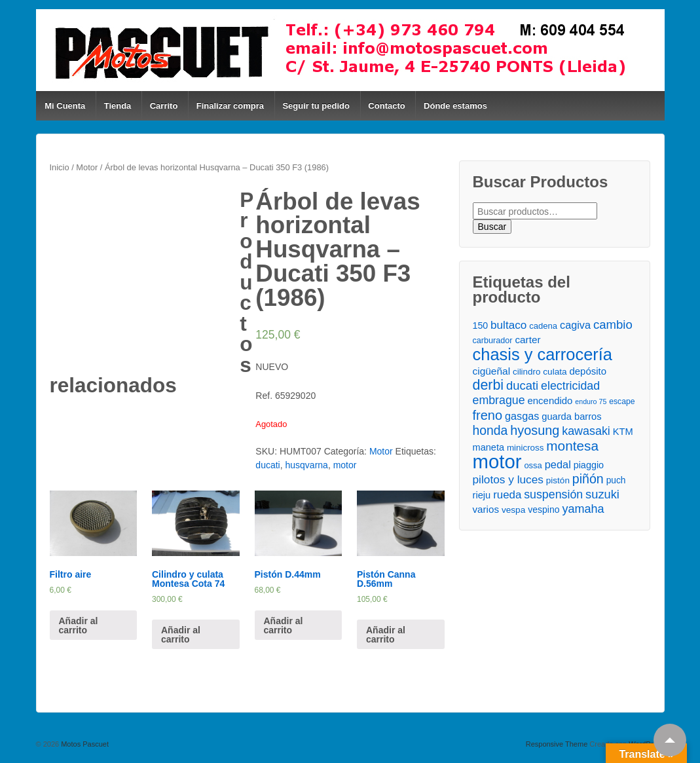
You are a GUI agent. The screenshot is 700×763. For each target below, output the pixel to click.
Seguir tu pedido (316, 106)
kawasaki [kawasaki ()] (586, 431)
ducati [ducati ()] (522, 385)
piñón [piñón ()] (588, 479)
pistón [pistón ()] (558, 480)
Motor (87, 167)
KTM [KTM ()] (623, 432)
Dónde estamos (455, 106)
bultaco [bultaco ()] (508, 325)
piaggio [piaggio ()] (589, 465)
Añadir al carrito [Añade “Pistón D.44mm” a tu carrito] (284, 625)
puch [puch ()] (616, 480)
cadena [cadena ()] (543, 326)
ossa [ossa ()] (533, 465)
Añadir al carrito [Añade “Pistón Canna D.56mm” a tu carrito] (386, 635)
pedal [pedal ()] (558, 464)
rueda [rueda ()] (507, 495)
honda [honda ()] (490, 431)
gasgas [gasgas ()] (522, 416)
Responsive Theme (557, 744)
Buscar (492, 227)
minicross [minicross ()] (525, 448)
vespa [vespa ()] (513, 510)
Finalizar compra (230, 106)
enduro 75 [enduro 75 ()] (591, 401)
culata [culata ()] (555, 372)
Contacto (386, 106)
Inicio (60, 167)
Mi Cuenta (65, 106)
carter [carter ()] (527, 340)
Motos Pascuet (84, 744)
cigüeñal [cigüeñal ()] (492, 371)
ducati (267, 465)
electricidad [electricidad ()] (570, 386)
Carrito (164, 106)
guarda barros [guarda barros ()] (571, 417)
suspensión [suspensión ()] (553, 494)
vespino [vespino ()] (543, 510)
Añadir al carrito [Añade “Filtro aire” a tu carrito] (79, 625)
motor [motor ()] (497, 461)
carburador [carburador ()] (493, 341)
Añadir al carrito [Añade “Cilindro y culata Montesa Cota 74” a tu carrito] (181, 635)
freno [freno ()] (488, 416)
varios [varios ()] (486, 509)
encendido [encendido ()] (550, 400)
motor (345, 465)
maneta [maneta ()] (489, 447)
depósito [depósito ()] (588, 371)
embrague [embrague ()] (499, 400)
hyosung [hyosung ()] (535, 431)
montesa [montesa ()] (572, 446)
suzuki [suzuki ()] (602, 494)
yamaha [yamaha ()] (583, 509)
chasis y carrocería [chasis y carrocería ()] (543, 355)
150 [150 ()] (481, 326)
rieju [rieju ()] (482, 495)
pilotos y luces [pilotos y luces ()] (508, 479)
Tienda (118, 106)
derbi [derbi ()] (488, 385)
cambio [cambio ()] (613, 325)
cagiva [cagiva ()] (575, 325)
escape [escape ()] (622, 401)
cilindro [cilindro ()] (526, 372)
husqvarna (307, 465)
